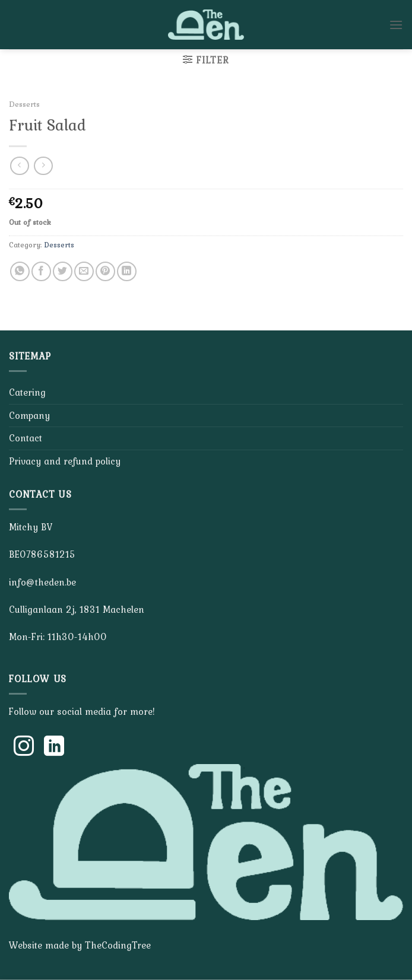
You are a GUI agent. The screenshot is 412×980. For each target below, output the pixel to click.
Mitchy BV (31, 527)
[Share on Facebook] (41, 271)
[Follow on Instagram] (24, 747)
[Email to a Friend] (84, 271)
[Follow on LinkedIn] (54, 747)
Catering (27, 392)
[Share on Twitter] (63, 271)
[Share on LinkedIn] (127, 271)
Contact (26, 438)
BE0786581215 (42, 554)
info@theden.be (42, 582)
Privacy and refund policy (65, 461)
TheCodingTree (118, 945)
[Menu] (396, 25)
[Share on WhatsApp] (20, 271)
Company (29, 415)
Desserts (24, 104)
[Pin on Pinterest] (105, 271)
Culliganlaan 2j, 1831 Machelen (77, 609)
